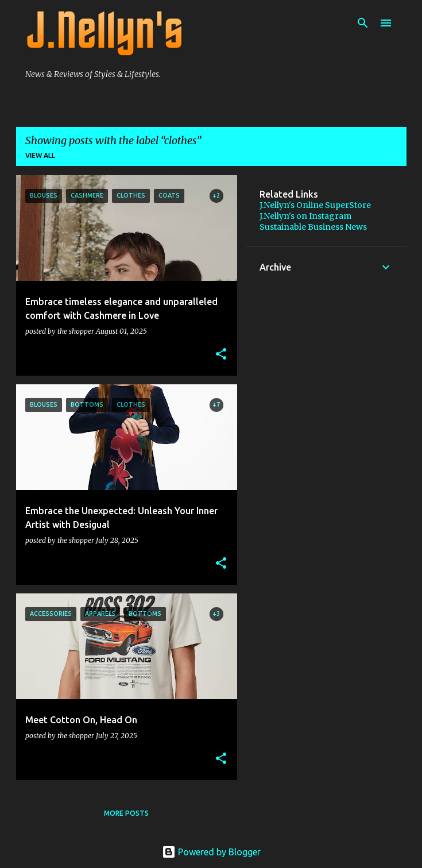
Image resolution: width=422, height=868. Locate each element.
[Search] (363, 23)
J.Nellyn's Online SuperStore (315, 205)
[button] (221, 354)
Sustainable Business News (313, 227)
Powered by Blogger (211, 852)
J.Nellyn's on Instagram (305, 216)
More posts (126, 813)
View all (40, 155)
